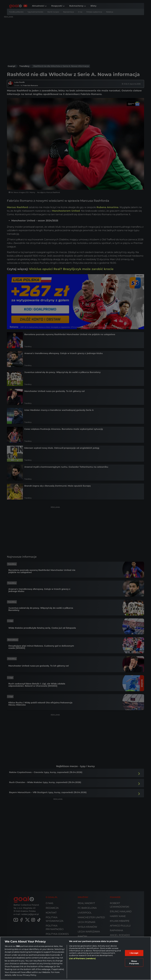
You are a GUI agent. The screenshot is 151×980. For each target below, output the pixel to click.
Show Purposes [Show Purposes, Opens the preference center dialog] (134, 962)
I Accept (134, 953)
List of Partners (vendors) (82, 958)
